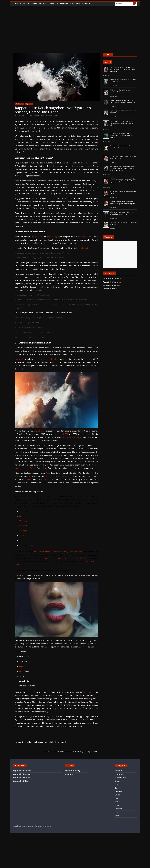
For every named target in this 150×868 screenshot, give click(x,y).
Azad (48, 473)
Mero (68, 476)
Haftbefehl (19, 359)
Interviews (75, 4)
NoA (117, 802)
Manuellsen (89, 692)
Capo (17, 565)
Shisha (56, 116)
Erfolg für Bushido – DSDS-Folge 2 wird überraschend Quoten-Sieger (122, 213)
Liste (117, 798)
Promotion (119, 809)
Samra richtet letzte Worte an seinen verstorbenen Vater (121, 147)
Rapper (45, 116)
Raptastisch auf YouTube (112, 285)
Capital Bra (39, 431)
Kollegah (39, 237)
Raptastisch (20, 4)
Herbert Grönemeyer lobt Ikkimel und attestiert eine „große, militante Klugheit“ (122, 203)
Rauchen (50, 116)
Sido (70, 184)
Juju (44, 695)
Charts (117, 781)
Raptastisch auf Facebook (112, 279)
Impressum (69, 774)
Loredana (28, 479)
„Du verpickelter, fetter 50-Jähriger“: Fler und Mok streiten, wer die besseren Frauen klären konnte (123, 69)
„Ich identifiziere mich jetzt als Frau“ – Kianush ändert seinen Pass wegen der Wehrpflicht (122, 135)
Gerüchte (87, 4)
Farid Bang (52, 237)
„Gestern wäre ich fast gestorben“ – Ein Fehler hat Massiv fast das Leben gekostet (123, 101)
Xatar (21, 516)
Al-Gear (31, 545)
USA (117, 812)
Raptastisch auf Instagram (112, 282)
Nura (53, 695)
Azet (92, 561)
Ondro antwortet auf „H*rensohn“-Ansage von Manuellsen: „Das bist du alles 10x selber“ (123, 123)
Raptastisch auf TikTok (111, 289)
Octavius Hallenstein (33, 116)
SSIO (21, 666)
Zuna (87, 561)
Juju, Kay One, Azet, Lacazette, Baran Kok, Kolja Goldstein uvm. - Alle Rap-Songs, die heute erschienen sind (122, 169)
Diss (52, 4)
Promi (117, 805)
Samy (21, 671)
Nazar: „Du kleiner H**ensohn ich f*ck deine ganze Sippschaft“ (72, 752)
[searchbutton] (135, 4)
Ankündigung (62, 4)
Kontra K (85, 237)
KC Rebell (23, 526)
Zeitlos (117, 816)
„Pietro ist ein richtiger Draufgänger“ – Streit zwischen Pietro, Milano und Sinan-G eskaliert (123, 181)
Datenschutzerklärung (73, 771)
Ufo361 (65, 434)
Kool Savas (23, 535)
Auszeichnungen (121, 778)
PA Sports (23, 521)
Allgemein (32, 4)
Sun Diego (23, 531)
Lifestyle (43, 4)
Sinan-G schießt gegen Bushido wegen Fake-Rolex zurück (40, 742)
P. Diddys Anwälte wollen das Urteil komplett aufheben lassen (121, 91)
